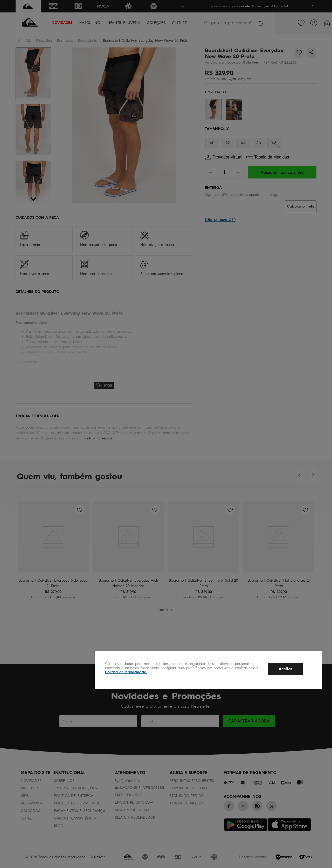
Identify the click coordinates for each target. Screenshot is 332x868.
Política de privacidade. (126, 672)
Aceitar (285, 669)
